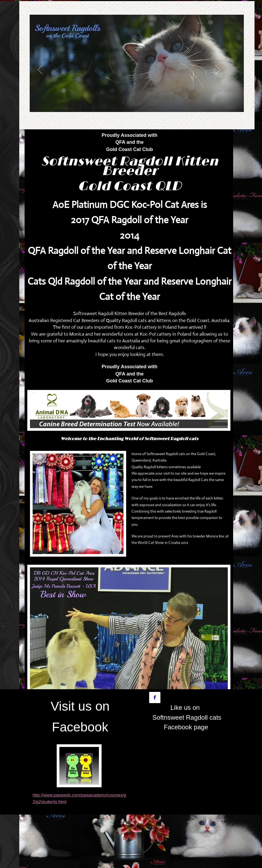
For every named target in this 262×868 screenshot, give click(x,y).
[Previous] (40, 70)
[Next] (218, 70)
